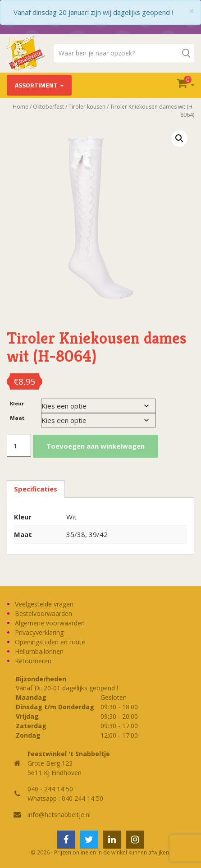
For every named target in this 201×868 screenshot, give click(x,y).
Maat (17, 418)
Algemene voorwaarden (50, 623)
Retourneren (33, 661)
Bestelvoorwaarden (43, 613)
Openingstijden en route (50, 642)
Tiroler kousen (87, 107)
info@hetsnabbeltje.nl (59, 815)
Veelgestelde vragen (44, 604)
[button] (179, 138)
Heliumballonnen (39, 651)
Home (21, 107)
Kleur (17, 403)
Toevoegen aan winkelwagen (96, 446)
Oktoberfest (48, 107)
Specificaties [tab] (36, 489)
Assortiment (36, 85)
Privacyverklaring (39, 632)
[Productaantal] (19, 446)
